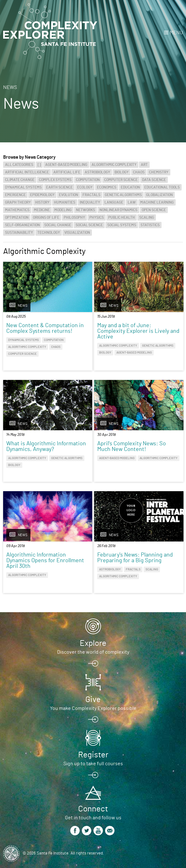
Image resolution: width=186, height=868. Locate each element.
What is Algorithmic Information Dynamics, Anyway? (46, 447)
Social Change (58, 225)
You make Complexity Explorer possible (93, 708)
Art (144, 165)
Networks (85, 210)
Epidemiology (42, 195)
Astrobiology (97, 172)
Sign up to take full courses (93, 764)
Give (93, 700)
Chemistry (159, 172)
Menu (176, 33)
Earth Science (59, 187)
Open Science (154, 210)
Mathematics (17, 210)
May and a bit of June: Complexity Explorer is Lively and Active (138, 331)
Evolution (69, 195)
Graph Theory (18, 202)
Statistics (150, 225)
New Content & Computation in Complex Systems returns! (45, 328)
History (42, 202)
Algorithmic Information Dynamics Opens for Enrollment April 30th (45, 561)
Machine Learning (157, 202)
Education (130, 187)
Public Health (122, 217)
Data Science (154, 180)
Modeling (63, 210)
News (10, 87)
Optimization (17, 217)
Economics (107, 187)
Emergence (15, 195)
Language (114, 202)
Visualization (77, 233)
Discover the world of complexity (93, 652)
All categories (19, 165)
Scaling (147, 217)
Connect (93, 809)
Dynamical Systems (23, 187)
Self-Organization (22, 225)
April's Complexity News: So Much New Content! (132, 447)
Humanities (65, 202)
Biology (122, 172)
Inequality (90, 202)
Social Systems (122, 225)
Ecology (85, 187)
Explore (93, 643)
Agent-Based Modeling (66, 165)
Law (132, 202)
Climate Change (20, 180)
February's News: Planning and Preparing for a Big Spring (135, 558)
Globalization (159, 195)
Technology (49, 233)
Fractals (91, 195)
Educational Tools (162, 187)
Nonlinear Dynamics (118, 210)
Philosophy (74, 217)
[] (39, 165)
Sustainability (19, 233)
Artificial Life (67, 172)
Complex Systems (55, 180)
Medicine (42, 210)
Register (93, 755)
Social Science (89, 225)
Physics (97, 217)
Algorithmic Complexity (114, 165)
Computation (88, 180)
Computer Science (121, 180)
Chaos (139, 172)
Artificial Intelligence (27, 172)
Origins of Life (46, 217)
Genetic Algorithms (123, 195)
